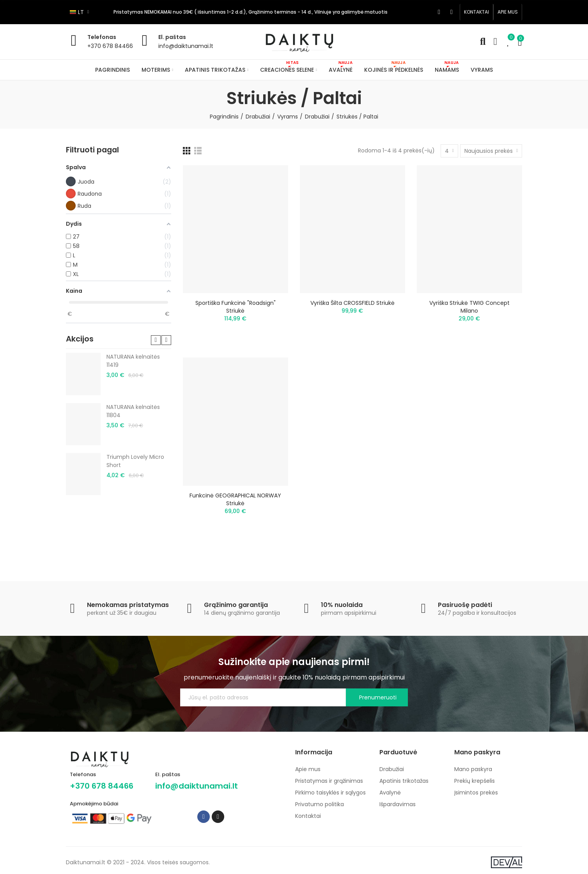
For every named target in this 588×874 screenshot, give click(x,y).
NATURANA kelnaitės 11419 (133, 361)
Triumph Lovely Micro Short (135, 461)
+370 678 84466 (110, 46)
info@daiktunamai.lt (186, 46)
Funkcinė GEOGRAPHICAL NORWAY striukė (235, 499)
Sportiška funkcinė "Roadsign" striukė (236, 307)
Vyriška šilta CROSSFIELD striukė (352, 303)
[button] (476, 12)
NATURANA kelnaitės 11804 (133, 411)
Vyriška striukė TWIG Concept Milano (469, 307)
